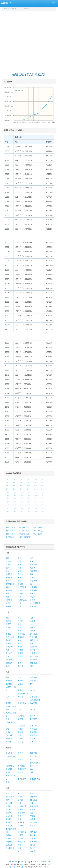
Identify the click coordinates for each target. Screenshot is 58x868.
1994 (8, 495)
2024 (8, 479)
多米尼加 (33, 726)
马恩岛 (20, 656)
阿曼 (7, 597)
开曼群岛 (33, 735)
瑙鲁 (7, 782)
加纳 (7, 800)
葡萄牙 (8, 624)
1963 (15, 511)
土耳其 (8, 634)
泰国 (32, 561)
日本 (20, 561)
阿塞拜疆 (9, 600)
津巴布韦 (33, 822)
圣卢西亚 (33, 719)
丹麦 (7, 656)
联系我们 (22, 862)
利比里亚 (33, 800)
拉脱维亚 (33, 647)
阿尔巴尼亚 (34, 656)
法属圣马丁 (10, 697)
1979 (29, 502)
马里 (7, 851)
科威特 (33, 600)
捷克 (20, 627)
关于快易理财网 (13, 862)
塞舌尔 (8, 813)
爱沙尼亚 (33, 663)
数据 (5, 8)
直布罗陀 (9, 640)
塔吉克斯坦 (34, 590)
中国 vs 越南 (10, 534)
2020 (36, 479)
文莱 (20, 597)
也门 (32, 584)
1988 (8, 499)
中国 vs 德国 (10, 531)
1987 (15, 499)
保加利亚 (21, 634)
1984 (36, 499)
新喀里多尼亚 (35, 779)
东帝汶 (33, 594)
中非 (20, 845)
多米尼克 (33, 697)
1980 (22, 502)
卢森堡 (20, 650)
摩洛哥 (8, 819)
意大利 (20, 621)
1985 (29, 499)
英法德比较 (10, 537)
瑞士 (20, 624)
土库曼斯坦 (34, 587)
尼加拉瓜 (9, 684)
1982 (8, 502)
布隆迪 (33, 819)
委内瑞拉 (33, 677)
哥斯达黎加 (22, 703)
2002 (36, 489)
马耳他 (8, 643)
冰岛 (32, 624)
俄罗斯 (33, 631)
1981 (15, 502)
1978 (36, 502)
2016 (22, 483)
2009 (29, 486)
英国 (7, 618)
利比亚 (20, 803)
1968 (22, 508)
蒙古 (20, 577)
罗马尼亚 (33, 634)
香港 (20, 558)
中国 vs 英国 (24, 531)
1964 (8, 511)
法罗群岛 (33, 653)
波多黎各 (21, 681)
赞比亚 (20, 835)
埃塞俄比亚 (22, 826)
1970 (8, 508)
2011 (15, 486)
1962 (22, 511)
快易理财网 (47, 862)
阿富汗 (20, 590)
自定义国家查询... (25, 537)
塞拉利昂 (9, 809)
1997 (29, 492)
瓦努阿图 (9, 769)
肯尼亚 (20, 838)
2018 (8, 483)
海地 (7, 719)
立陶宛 (20, 653)
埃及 (20, 793)
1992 (22, 495)
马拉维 (33, 848)
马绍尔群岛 (10, 766)
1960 (36, 511)
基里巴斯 (33, 753)
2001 (42, 489)
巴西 (20, 735)
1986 (22, 499)
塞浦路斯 (9, 663)
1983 (42, 499)
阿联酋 (8, 606)
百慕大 (20, 710)
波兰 (7, 631)
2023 (15, 479)
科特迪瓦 (9, 842)
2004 (22, 489)
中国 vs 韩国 (24, 534)
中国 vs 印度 (38, 531)
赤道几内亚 (22, 842)
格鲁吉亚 (9, 590)
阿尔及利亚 (10, 797)
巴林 (20, 606)
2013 (42, 483)
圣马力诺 (33, 637)
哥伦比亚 (33, 729)
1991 (29, 495)
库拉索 (20, 732)
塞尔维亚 (9, 660)
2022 (22, 479)
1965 (42, 508)
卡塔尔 (33, 597)
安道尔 (20, 647)
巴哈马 (20, 742)
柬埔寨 (33, 568)
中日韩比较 (37, 534)
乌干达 (33, 851)
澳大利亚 (9, 753)
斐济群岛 (21, 766)
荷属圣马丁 (34, 681)
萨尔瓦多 (9, 738)
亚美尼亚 (33, 606)
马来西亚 (33, 565)
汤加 (32, 772)
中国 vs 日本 (24, 527)
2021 (29, 479)
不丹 (7, 594)
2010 (22, 486)
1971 (42, 505)
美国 (7, 677)
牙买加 (20, 690)
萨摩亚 (8, 772)
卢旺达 (8, 835)
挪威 (7, 650)
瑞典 (32, 666)
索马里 (33, 845)
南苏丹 (8, 838)
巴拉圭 (20, 684)
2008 (36, 486)
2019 (42, 479)
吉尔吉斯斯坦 (35, 603)
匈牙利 (33, 627)
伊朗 (20, 603)
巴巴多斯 (9, 735)
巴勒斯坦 (33, 581)
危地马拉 (33, 732)
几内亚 (33, 809)
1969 (15, 508)
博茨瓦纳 (9, 806)
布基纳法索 (22, 806)
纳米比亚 (33, 797)
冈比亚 (33, 835)
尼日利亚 (9, 816)
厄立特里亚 (10, 848)
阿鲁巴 (20, 738)
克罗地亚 (21, 637)
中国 (7, 558)
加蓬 (20, 848)
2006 (8, 489)
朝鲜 (20, 581)
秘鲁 (7, 729)
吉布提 (20, 809)
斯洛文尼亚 (10, 637)
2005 (15, 489)
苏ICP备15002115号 (16, 867)
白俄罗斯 (9, 647)
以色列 (20, 594)
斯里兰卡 (9, 574)
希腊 (20, 631)
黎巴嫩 (20, 584)
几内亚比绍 (34, 842)
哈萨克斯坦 (22, 587)
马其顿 (33, 650)
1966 (36, 508)
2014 (36, 483)
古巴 (32, 742)
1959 (42, 511)
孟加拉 (33, 577)
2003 (29, 489)
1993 (15, 495)
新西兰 (20, 753)
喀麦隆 (33, 816)
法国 (32, 618)
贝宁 (32, 813)
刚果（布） (10, 826)
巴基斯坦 (33, 571)
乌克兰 (20, 660)
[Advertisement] (29, 40)
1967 (29, 508)
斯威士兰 (9, 845)
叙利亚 (8, 587)
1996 (36, 492)
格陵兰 (33, 716)
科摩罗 (33, 826)
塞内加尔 (33, 832)
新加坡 (8, 561)
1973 (29, 505)
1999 (15, 492)
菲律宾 (8, 565)
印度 (32, 574)
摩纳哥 (20, 666)
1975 (15, 505)
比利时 (8, 621)
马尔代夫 (9, 577)
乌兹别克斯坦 (23, 600)
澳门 (32, 558)
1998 (22, 492)
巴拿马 (33, 738)
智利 (32, 684)
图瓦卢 (20, 772)
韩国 (20, 565)
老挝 (7, 571)
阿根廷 (8, 742)
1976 (8, 505)
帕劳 (32, 769)
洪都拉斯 (21, 726)
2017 (15, 483)
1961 (29, 511)
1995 (42, 492)
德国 (20, 618)
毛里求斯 (9, 803)
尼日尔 (20, 797)
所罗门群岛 (22, 779)
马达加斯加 (22, 832)
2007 (42, 486)
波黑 (20, 663)
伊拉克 (8, 603)
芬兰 (20, 640)
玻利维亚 (9, 681)
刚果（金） (22, 813)
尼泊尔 (20, 574)
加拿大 (20, 677)
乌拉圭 (33, 690)
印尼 (20, 568)
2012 (8, 486)
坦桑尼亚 (33, 803)
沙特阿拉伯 (10, 584)
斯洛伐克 (33, 660)
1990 (36, 495)
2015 (29, 483)
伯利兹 (33, 710)
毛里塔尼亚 (34, 806)
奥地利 (8, 627)
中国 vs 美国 (10, 527)
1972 (36, 505)
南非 (7, 793)
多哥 (20, 816)
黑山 (32, 643)
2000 (8, 492)
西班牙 (33, 621)
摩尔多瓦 (9, 653)
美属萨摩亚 (22, 769)
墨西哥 (20, 719)
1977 (42, 502)
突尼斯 (33, 838)
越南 (7, 568)
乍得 (20, 819)
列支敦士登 (34, 640)
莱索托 (8, 822)
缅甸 (20, 571)
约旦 (7, 581)
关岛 (20, 760)
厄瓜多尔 (9, 732)
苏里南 (20, 729)
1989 (42, 495)
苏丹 (20, 851)
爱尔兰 (8, 666)
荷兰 (20, 643)
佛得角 (20, 800)
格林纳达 (21, 716)
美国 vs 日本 (38, 527)
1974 (22, 505)
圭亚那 (8, 703)
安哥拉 (33, 793)
